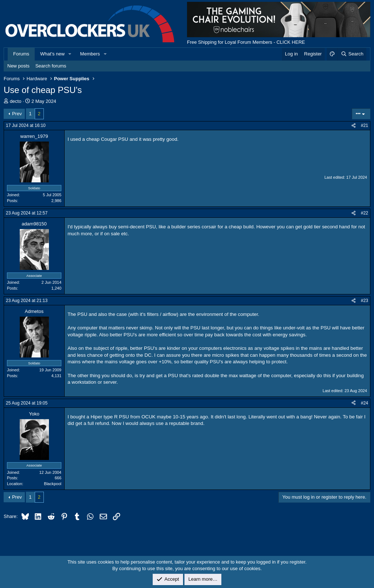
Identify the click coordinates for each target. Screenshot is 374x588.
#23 (365, 301)
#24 (365, 403)
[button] (70, 54)
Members (90, 54)
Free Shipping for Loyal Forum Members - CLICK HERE (246, 42)
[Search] (352, 54)
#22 (365, 213)
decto (16, 101)
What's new (52, 54)
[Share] (354, 126)
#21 (365, 125)
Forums (21, 54)
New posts (18, 66)
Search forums (51, 66)
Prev (17, 114)
